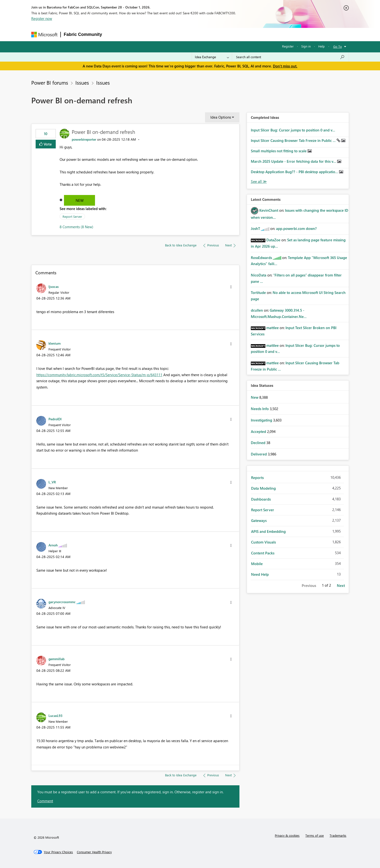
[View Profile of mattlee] (273, 328)
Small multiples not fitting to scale (279, 151)
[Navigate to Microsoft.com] (44, 35)
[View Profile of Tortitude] (258, 292)
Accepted (259, 431)
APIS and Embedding (268, 531)
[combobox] (290, 57)
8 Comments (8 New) (76, 227)
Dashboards (261, 499)
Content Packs (263, 553)
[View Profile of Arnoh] (53, 545)
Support (237, 34)
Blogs (198, 34)
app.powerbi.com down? (296, 228)
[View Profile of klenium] (55, 343)
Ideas (154, 34)
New (80, 200)
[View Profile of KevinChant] (269, 210)
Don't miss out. (285, 66)
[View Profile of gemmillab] (56, 659)
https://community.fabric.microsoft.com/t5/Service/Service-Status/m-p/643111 (99, 375)
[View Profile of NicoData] (259, 275)
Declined (259, 443)
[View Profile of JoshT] (255, 228)
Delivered (259, 454)
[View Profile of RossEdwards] (261, 258)
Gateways (259, 520)
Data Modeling (263, 488)
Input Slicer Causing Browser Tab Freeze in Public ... (294, 140)
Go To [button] (338, 46)
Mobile (257, 564)
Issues (82, 82)
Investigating (262, 420)
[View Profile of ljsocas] (54, 286)
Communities (176, 34)
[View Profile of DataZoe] (273, 240)
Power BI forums (50, 82)
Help (321, 46)
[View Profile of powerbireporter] (84, 139)
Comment (45, 801)
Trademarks (338, 835)
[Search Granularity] (212, 57)
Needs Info (260, 409)
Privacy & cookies (287, 835)
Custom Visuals (263, 542)
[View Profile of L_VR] (52, 482)
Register (288, 46)
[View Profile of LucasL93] (55, 715)
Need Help (260, 574)
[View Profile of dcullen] (257, 310)
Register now (42, 18)
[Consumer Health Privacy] (94, 852)
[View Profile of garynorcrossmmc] (62, 602)
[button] (231, 287)
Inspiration (134, 34)
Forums (113, 34)
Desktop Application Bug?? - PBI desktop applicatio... (295, 172)
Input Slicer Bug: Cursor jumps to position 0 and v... (293, 130)
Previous (309, 585)
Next (341, 585)
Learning (216, 34)
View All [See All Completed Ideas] (259, 182)
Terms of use (315, 835)
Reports (257, 478)
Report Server (72, 216)
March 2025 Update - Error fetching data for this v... (294, 161)
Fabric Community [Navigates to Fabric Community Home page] (83, 34)
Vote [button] (47, 144)
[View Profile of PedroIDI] (55, 419)
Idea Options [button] (221, 117)
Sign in (306, 46)
